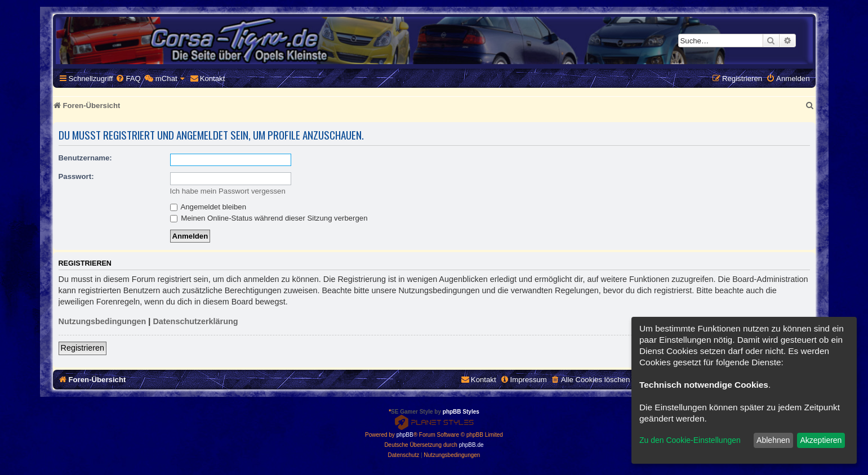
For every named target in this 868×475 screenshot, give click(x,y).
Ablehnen (773, 440)
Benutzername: (85, 158)
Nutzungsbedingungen (103, 321)
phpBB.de (471, 445)
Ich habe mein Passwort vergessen (228, 191)
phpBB (405, 435)
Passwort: (76, 176)
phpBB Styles (461, 412)
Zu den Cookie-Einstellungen (690, 440)
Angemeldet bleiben (208, 207)
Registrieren (83, 348)
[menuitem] (128, 79)
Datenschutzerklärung (195, 321)
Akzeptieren (821, 440)
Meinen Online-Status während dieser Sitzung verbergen (269, 218)
